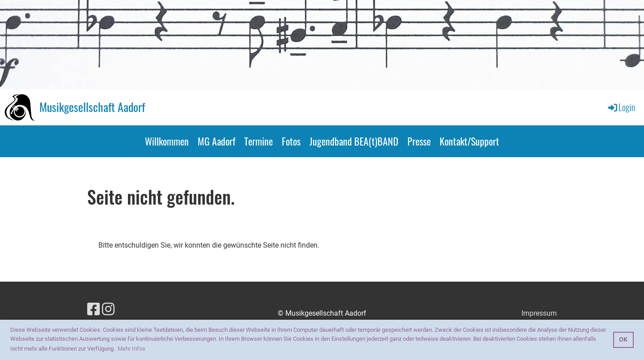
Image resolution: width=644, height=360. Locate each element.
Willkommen (167, 141)
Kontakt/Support (469, 141)
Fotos (291, 141)
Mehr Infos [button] (131, 349)
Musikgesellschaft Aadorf (92, 107)
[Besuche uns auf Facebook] (93, 309)
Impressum (539, 313)
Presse (419, 141)
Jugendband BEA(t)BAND (354, 141)
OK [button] (623, 340)
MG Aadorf (216, 141)
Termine (258, 141)
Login (621, 107)
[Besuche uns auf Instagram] (108, 309)
